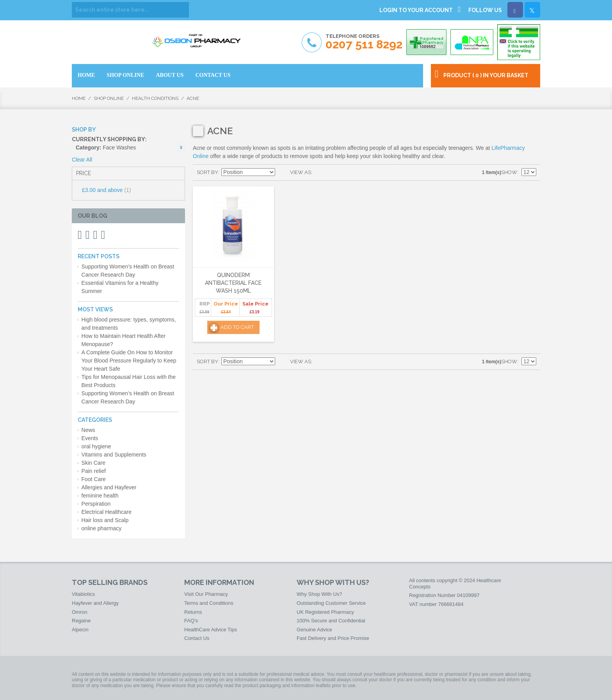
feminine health (100, 496)
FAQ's (191, 621)
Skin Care (93, 463)
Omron (80, 612)
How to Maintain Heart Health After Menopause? (124, 340)
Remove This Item (181, 147)
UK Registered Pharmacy (325, 612)
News (88, 430)
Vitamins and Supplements (114, 455)
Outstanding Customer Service (331, 603)
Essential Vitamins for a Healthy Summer (120, 287)
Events (90, 438)
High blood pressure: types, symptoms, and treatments (129, 324)
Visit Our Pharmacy (206, 594)
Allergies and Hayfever (109, 487)
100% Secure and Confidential (331, 621)
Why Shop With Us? (319, 594)
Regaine (81, 621)
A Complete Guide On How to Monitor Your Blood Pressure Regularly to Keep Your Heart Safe (129, 361)
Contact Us (197, 638)
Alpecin (80, 630)
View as (301, 172)
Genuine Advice (314, 630)
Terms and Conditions (209, 603)
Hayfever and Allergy (95, 603)
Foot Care (94, 479)
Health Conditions (155, 98)
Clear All (82, 160)
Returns (193, 612)
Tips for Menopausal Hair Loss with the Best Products (129, 381)
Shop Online (109, 98)
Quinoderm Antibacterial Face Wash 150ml (233, 283)
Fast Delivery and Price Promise (333, 638)
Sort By (207, 172)
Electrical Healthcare (107, 512)
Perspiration (96, 504)
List (334, 172)
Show (509, 172)
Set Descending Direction (282, 172)
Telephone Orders (364, 42)
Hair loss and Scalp (105, 520)
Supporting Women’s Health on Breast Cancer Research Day (128, 271)
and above (106, 190)
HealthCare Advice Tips (211, 630)
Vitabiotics (83, 594)
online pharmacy (102, 528)
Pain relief (94, 471)
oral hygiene (96, 446)
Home (79, 98)
